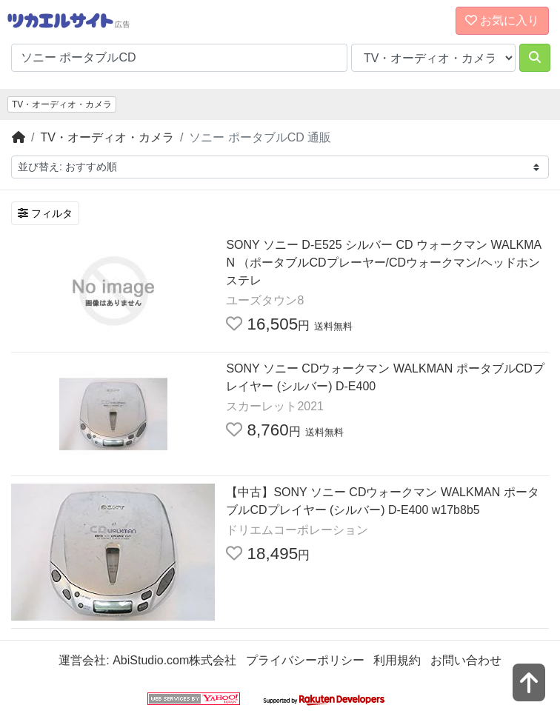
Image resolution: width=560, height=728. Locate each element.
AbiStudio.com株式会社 (174, 660)
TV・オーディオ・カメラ (62, 104)
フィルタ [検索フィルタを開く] (45, 213)
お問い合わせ (466, 660)
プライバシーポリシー (305, 660)
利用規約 (397, 660)
